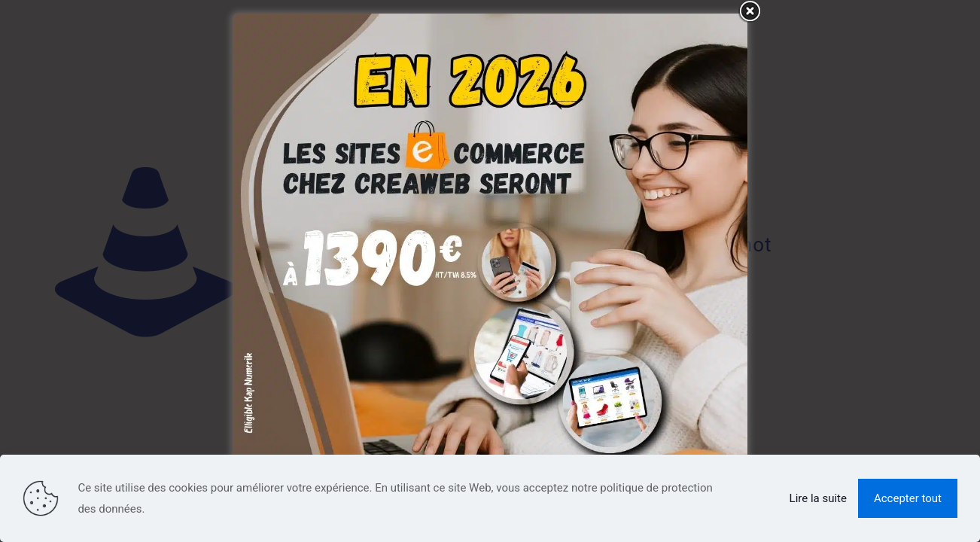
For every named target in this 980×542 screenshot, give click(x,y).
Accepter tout (908, 498)
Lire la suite (818, 498)
